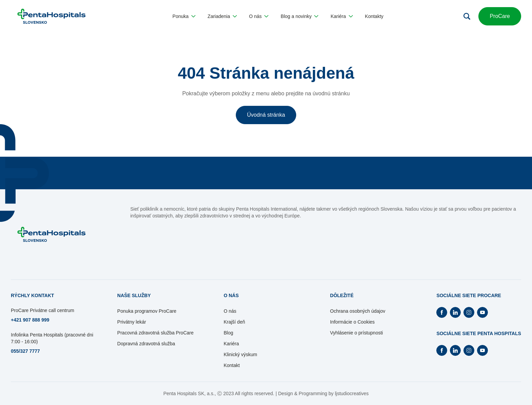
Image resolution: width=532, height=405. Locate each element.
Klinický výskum (240, 354)
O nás (230, 311)
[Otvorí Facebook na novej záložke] (442, 312)
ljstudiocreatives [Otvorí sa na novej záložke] (352, 393)
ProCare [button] (500, 16)
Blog (228, 333)
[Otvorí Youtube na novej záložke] (482, 312)
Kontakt (232, 365)
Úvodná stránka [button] (266, 115)
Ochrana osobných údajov (358, 311)
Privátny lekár (132, 322)
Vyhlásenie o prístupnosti (357, 333)
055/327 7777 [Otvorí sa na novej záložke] (25, 351)
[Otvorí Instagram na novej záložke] (469, 312)
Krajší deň (234, 322)
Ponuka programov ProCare (147, 311)
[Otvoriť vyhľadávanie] (467, 16)
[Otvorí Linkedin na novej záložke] (455, 312)
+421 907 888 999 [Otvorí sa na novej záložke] (30, 320)
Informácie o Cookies (353, 322)
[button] (184, 16)
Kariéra (231, 344)
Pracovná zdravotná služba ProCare (156, 333)
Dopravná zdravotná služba (146, 344)
